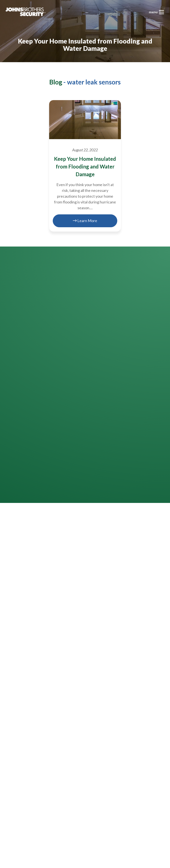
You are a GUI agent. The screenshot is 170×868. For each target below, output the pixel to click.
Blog (56, 82)
